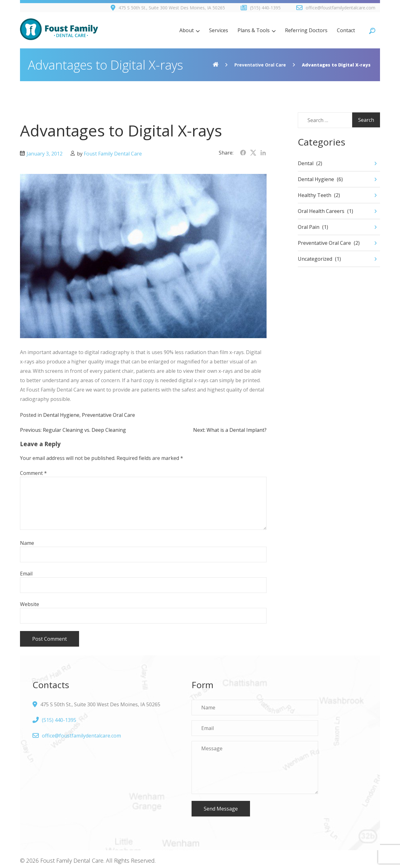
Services (219, 30)
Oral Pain (309, 227)
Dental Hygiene (61, 415)
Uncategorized (315, 259)
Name (27, 543)
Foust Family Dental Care (113, 154)
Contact (346, 30)
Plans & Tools (254, 30)
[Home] (216, 65)
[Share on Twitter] (253, 153)
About (187, 30)
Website (30, 604)
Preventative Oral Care (260, 65)
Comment (33, 473)
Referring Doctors (306, 30)
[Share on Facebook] (243, 153)
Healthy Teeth (315, 195)
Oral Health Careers (321, 211)
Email (26, 574)
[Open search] (372, 30)
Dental (306, 163)
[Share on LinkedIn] (263, 153)
